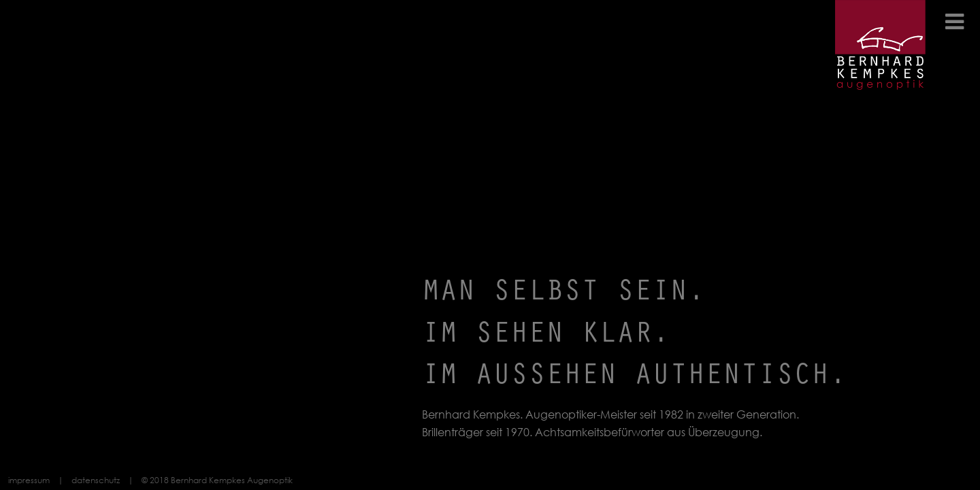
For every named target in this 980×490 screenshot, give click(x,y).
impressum (29, 480)
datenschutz (96, 480)
